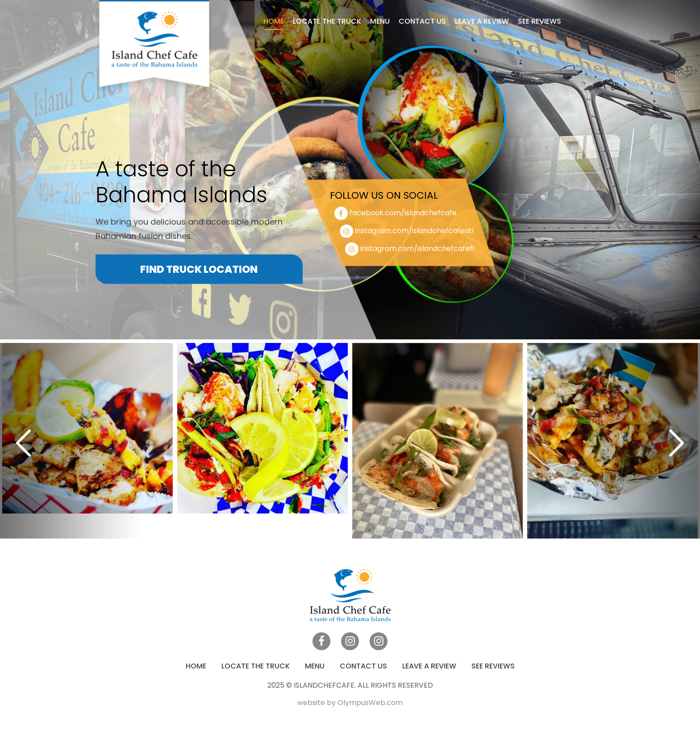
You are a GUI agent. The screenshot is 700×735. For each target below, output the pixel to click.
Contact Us (422, 21)
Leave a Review (482, 21)
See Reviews (540, 21)
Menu (380, 21)
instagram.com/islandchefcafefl (417, 248)
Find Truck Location (199, 269)
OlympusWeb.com (370, 703)
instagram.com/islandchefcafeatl (414, 231)
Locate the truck (327, 21)
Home (274, 21)
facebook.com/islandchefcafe (403, 213)
